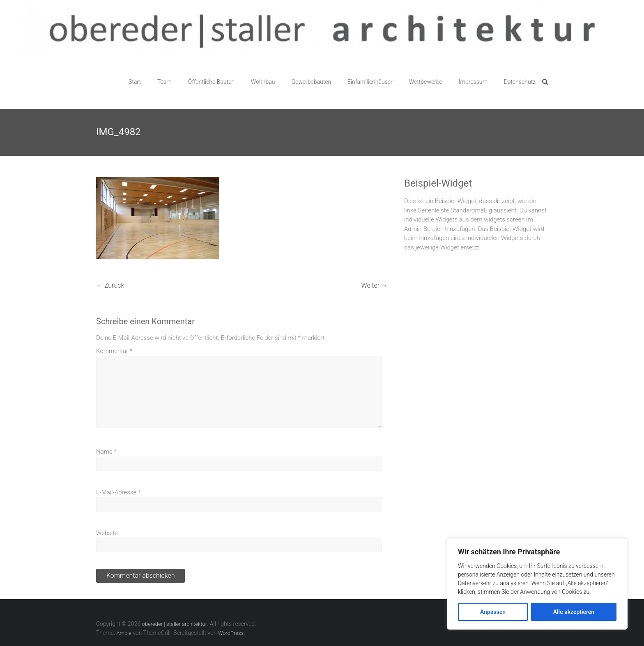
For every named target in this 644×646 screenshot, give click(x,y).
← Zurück (110, 285)
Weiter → (374, 285)
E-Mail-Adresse (118, 492)
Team (164, 82)
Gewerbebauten (311, 82)
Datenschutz (520, 82)
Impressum (473, 82)
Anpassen (493, 612)
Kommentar (114, 351)
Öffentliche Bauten (211, 82)
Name (106, 452)
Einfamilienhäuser (370, 82)
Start (135, 82)
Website (107, 533)
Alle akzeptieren (574, 612)
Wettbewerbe (426, 82)
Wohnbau (263, 82)
